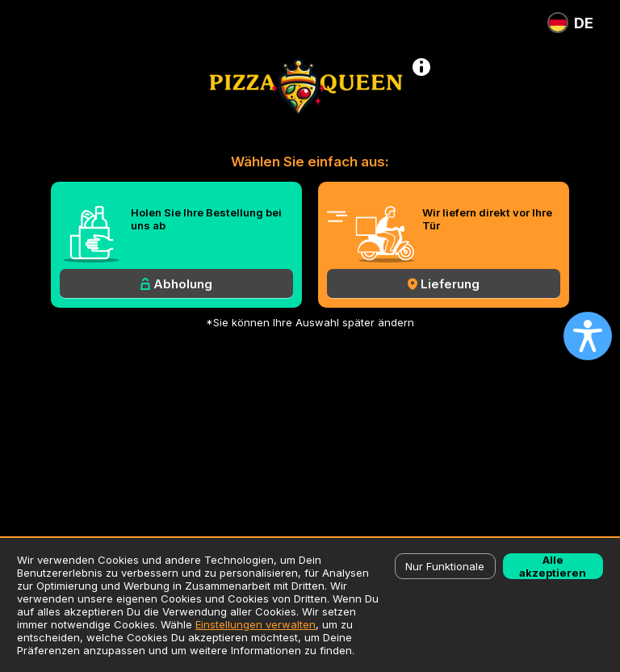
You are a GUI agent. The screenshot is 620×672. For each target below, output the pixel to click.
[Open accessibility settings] (588, 336)
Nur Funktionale (445, 566)
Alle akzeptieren (553, 566)
